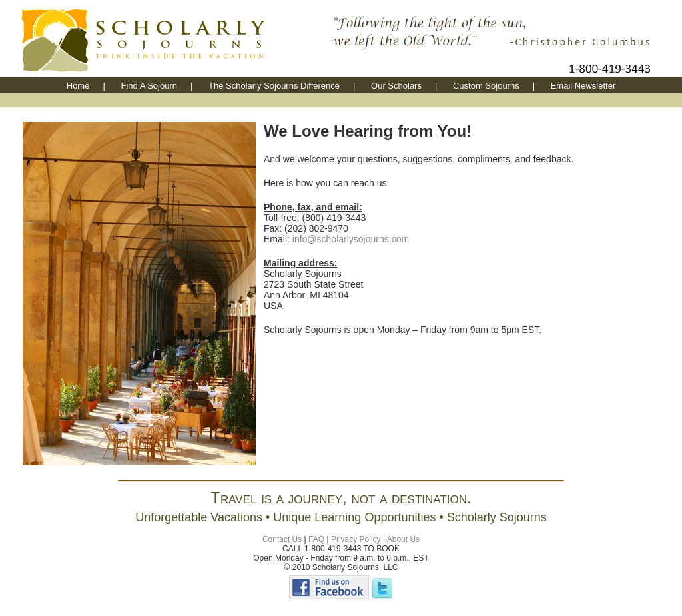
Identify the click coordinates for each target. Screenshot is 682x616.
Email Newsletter (583, 86)
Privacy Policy (356, 539)
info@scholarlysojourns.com (351, 239)
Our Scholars (396, 86)
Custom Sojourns (486, 86)
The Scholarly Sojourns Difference (274, 86)
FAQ (316, 539)
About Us (403, 539)
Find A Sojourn (149, 86)
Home (78, 86)
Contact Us (282, 539)
